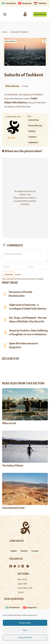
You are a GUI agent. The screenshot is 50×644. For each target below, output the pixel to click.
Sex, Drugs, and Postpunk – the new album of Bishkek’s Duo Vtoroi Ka (28, 320)
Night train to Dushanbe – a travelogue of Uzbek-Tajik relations (28, 307)
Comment (9, 275)
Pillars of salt (9, 423)
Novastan (11, 138)
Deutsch (24, 551)
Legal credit (22, 584)
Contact (21, 592)
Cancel (18, 275)
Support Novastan (40, 14)
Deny (25, 630)
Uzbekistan (33, 142)
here (28, 107)
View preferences (25, 638)
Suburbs (32, 131)
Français (35, 551)
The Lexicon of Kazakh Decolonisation (20, 294)
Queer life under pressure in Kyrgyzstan (24, 345)
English (14, 551)
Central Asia (34, 120)
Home (5, 32)
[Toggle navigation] (5, 14)
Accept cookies (25, 623)
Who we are (22, 579)
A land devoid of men (13, 508)
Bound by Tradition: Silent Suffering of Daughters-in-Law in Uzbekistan (28, 333)
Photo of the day (10, 41)
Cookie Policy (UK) (25, 588)
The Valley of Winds (13, 466)
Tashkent (38, 95)
